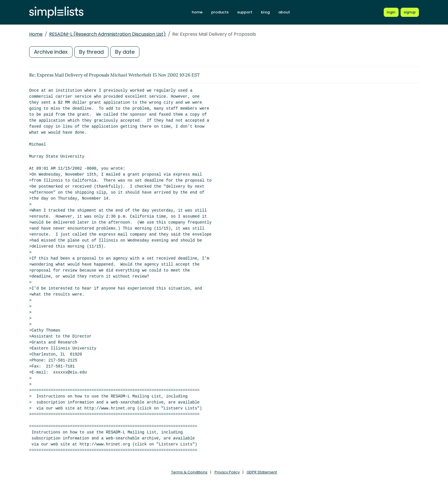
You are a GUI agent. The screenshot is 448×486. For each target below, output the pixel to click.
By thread (91, 52)
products (220, 12)
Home (36, 34)
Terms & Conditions (189, 472)
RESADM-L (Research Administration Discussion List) (107, 34)
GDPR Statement (262, 472)
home (197, 12)
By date (125, 52)
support (245, 12)
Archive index (51, 52)
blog (265, 12)
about (284, 12)
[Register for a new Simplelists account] (410, 12)
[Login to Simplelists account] (391, 12)
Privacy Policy (227, 472)
